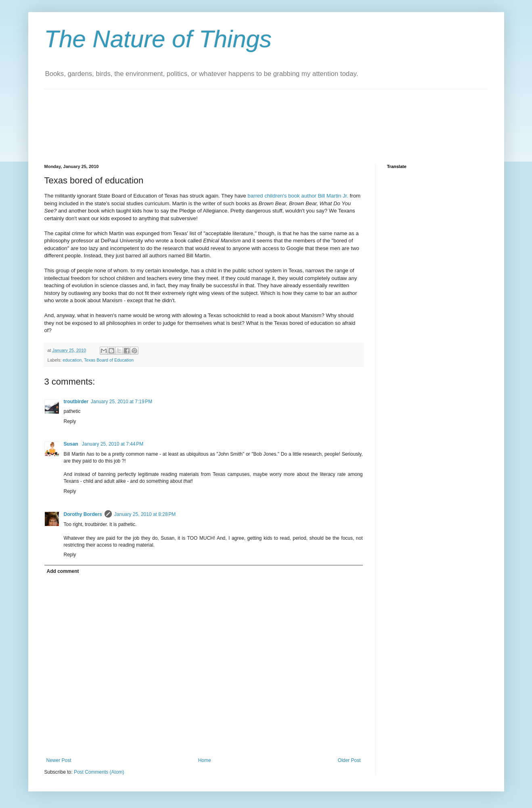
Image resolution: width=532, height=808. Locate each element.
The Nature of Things (158, 39)
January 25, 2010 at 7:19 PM (121, 402)
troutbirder (76, 402)
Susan (72, 444)
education (72, 360)
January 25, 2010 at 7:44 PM (113, 444)
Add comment (63, 571)
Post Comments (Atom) (99, 772)
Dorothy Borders (83, 514)
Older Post (349, 760)
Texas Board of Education (109, 360)
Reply (70, 421)
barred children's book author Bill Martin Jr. (298, 196)
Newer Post (59, 760)
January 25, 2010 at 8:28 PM (145, 514)
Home (205, 760)
